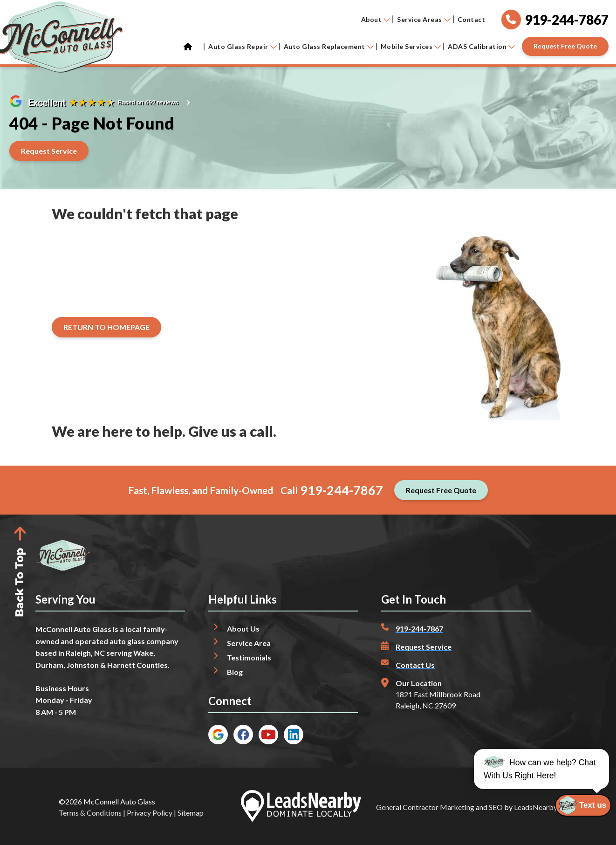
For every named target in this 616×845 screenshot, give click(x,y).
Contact (472, 19)
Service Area (249, 643)
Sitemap (191, 813)
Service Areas (424, 19)
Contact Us (415, 665)
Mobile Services (411, 46)
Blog (235, 672)
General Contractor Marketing (425, 807)
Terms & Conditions (90, 813)
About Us (243, 629)
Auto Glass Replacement (329, 46)
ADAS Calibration (481, 46)
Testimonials (249, 657)
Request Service (424, 647)
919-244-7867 (342, 490)
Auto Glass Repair (243, 46)
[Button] (565, 46)
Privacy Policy (150, 813)
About (376, 19)
